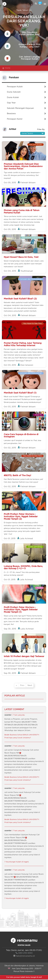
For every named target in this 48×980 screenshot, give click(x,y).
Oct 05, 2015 (10, 183)
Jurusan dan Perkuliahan (31, 191)
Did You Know (35, 145)
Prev (22, 685)
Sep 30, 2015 (10, 629)
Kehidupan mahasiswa (32, 238)
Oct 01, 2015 (10, 539)
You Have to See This (32, 324)
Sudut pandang (35, 547)
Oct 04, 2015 (10, 271)
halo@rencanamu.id (24, 956)
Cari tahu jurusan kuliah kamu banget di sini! (24, 977)
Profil (39, 495)
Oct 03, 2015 (10, 365)
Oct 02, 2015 (10, 448)
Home (8, 68)
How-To (38, 415)
